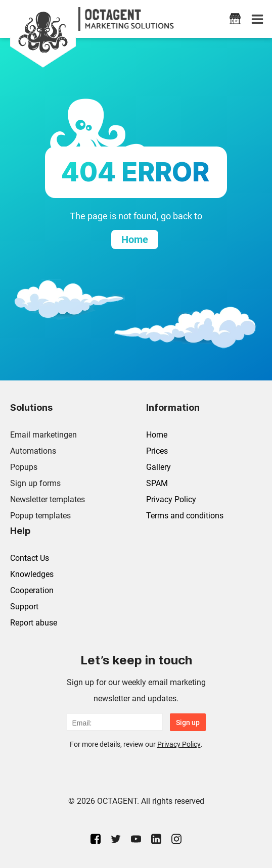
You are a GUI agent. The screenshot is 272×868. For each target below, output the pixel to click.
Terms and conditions (185, 516)
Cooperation (32, 590)
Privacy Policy (171, 499)
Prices (157, 451)
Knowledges (32, 574)
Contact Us (30, 558)
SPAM (157, 483)
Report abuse (34, 623)
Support (24, 607)
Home (157, 435)
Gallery (158, 467)
